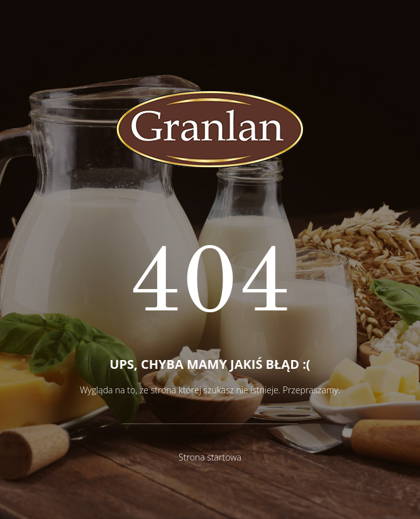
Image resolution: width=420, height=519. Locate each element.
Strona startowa (210, 457)
